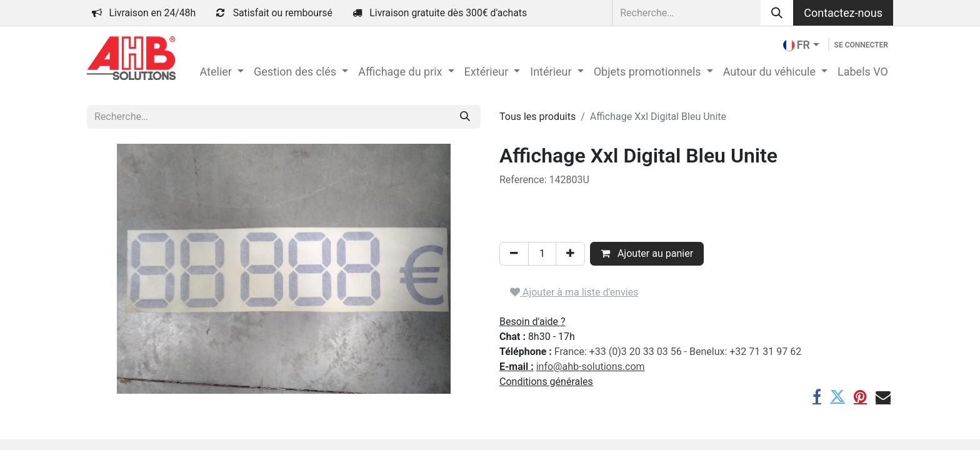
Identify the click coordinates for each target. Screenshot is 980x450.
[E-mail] (883, 396)
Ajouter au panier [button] (647, 253)
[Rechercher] (777, 13)
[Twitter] (837, 396)
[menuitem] (221, 72)
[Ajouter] (570, 254)
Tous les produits (537, 117)
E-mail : (517, 367)
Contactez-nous (843, 13)
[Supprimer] (514, 254)
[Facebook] (817, 396)
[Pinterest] (860, 396)
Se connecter (861, 45)
